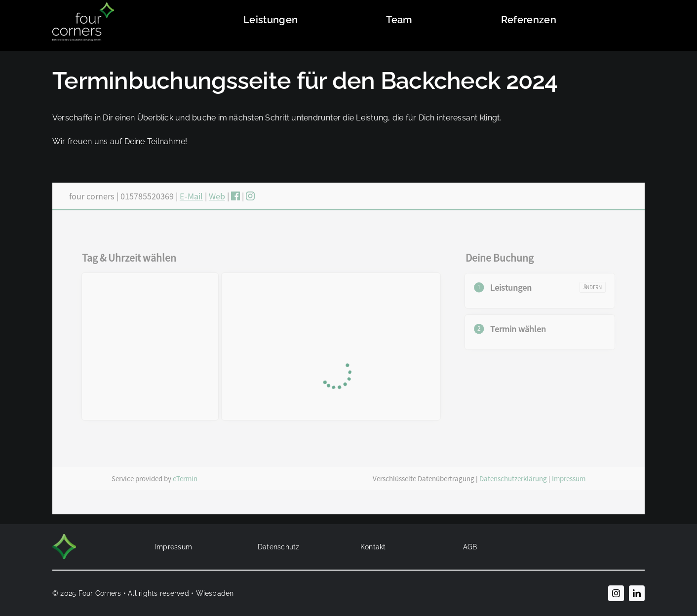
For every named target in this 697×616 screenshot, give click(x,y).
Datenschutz (279, 547)
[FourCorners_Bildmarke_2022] (64, 538)
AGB (470, 547)
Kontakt (373, 547)
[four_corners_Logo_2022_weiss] (83, 6)
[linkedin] (637, 593)
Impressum (174, 547)
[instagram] (616, 593)
